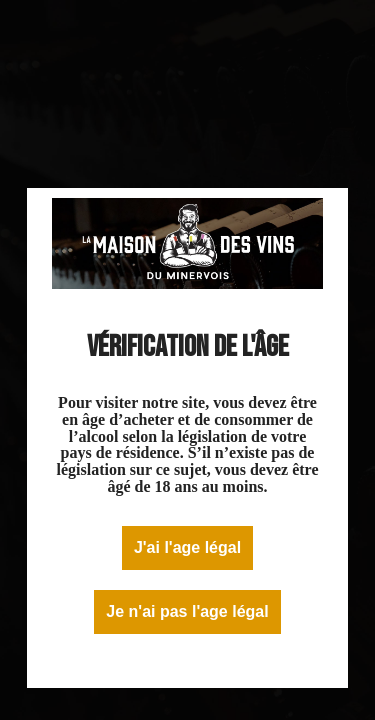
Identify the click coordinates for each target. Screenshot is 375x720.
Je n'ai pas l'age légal (187, 611)
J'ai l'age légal (187, 547)
